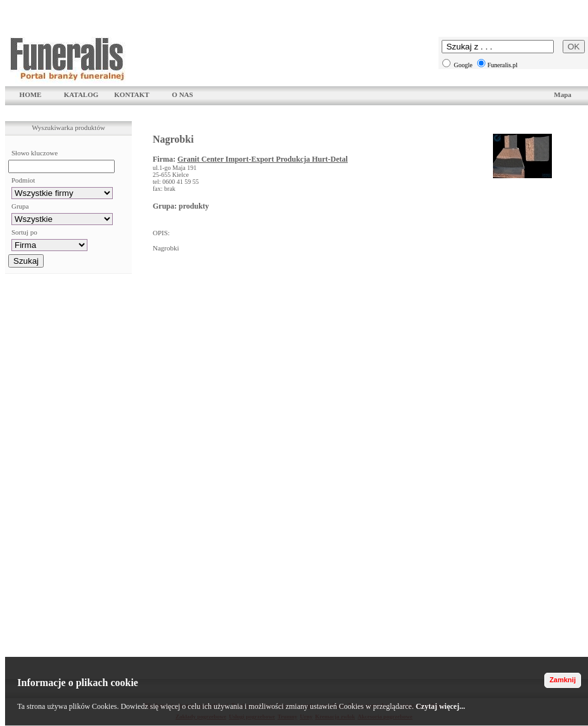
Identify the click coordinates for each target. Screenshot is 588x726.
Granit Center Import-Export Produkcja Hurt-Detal (263, 159)
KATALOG (81, 94)
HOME (31, 94)
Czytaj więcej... (440, 706)
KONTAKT (131, 94)
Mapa (563, 94)
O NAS (182, 94)
